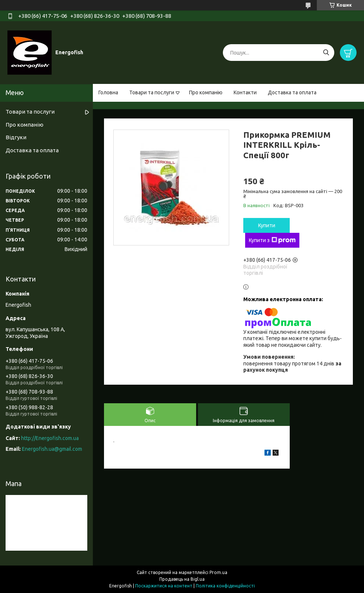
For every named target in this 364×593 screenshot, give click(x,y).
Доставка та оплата (292, 92)
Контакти (245, 92)
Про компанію (206, 92)
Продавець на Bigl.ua (182, 579)
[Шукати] (326, 53)
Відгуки (16, 137)
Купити (267, 225)
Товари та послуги (152, 92)
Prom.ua (218, 572)
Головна (108, 92)
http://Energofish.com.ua (50, 438)
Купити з (272, 240)
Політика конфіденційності (225, 586)
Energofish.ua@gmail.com (52, 449)
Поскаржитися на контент (164, 586)
